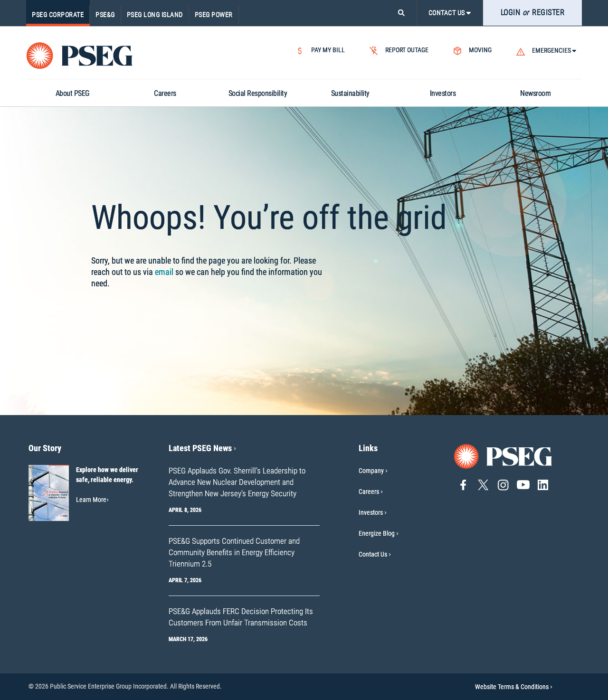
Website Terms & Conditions (514, 687)
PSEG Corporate (58, 15)
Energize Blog (377, 533)
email (164, 272)
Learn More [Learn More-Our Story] (92, 500)
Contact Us (373, 554)
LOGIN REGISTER (533, 13)
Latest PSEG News (202, 448)
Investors (371, 512)
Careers (369, 492)
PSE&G (105, 15)
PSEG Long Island (155, 15)
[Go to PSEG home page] (503, 456)
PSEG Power (214, 15)
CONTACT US (450, 13)
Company (371, 471)
